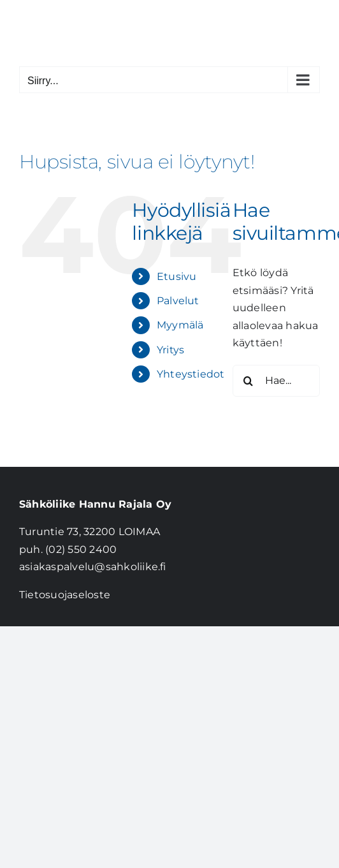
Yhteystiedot (191, 374)
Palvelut (178, 301)
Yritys (170, 350)
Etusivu (177, 276)
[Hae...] (276, 381)
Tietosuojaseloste (65, 595)
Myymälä (180, 325)
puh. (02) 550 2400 (68, 549)
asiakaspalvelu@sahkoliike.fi (93, 567)
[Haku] (249, 381)
